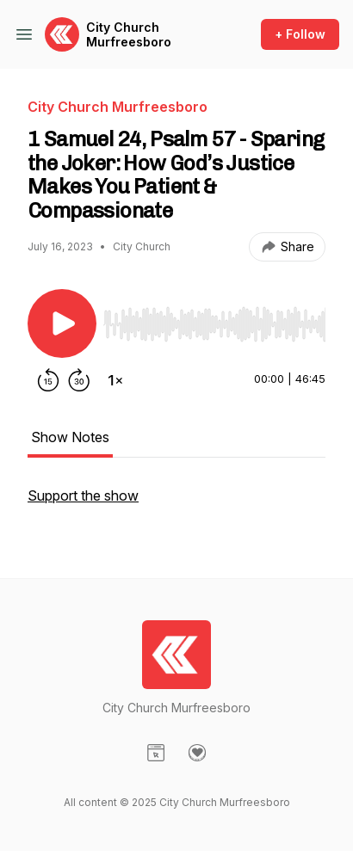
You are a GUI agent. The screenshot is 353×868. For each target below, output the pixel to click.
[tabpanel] (176, 504)
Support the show (83, 496)
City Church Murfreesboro (129, 35)
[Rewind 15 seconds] (48, 380)
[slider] (214, 324)
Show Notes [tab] (70, 437)
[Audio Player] (214, 319)
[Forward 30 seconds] (79, 380)
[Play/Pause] (62, 323)
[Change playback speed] (115, 380)
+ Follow (300, 34)
